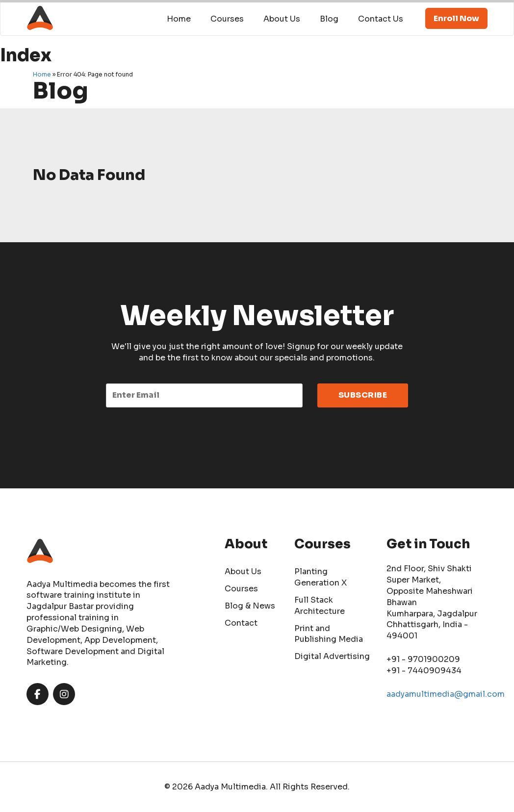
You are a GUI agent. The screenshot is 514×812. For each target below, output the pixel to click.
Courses (227, 19)
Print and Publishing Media (329, 634)
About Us (282, 19)
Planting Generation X (321, 577)
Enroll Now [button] (456, 18)
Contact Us (381, 19)
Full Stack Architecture (320, 606)
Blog (329, 19)
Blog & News (250, 606)
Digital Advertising (332, 656)
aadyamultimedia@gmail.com (446, 694)
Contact (241, 623)
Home (179, 19)
